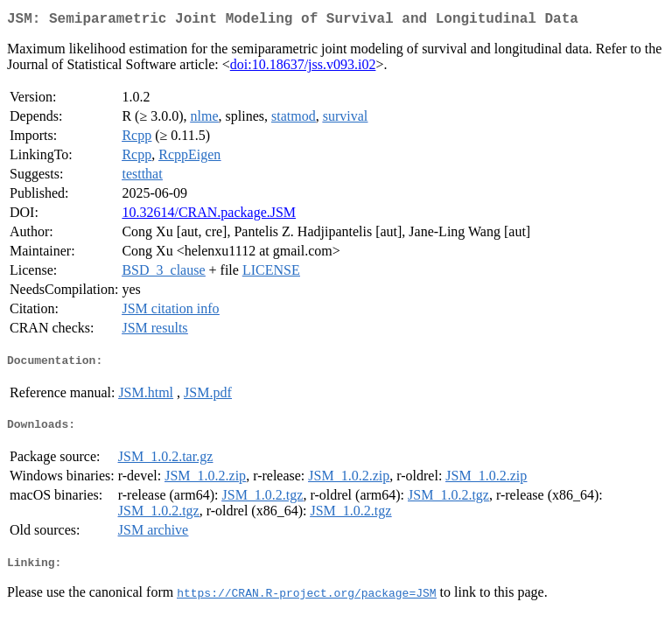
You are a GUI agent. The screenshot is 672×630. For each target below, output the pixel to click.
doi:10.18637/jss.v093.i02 (303, 68)
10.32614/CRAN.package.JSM (209, 216)
